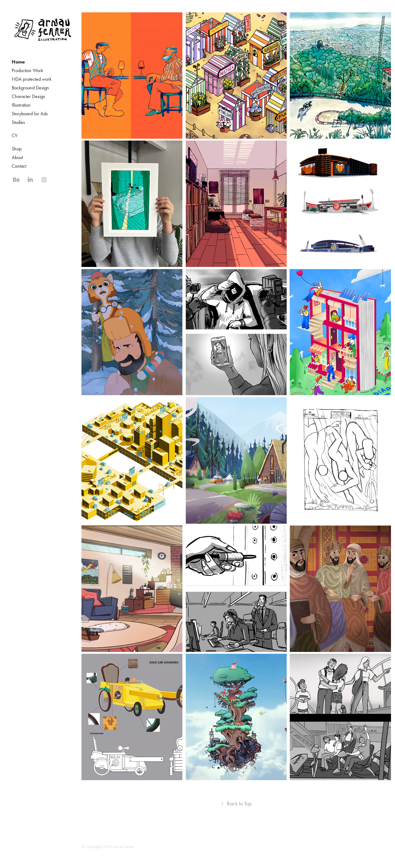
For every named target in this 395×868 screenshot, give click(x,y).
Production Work (27, 70)
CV (15, 135)
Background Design (30, 88)
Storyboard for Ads (30, 114)
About (17, 157)
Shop (17, 149)
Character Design (29, 96)
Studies (18, 122)
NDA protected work (32, 79)
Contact (19, 166)
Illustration (21, 105)
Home (18, 62)
